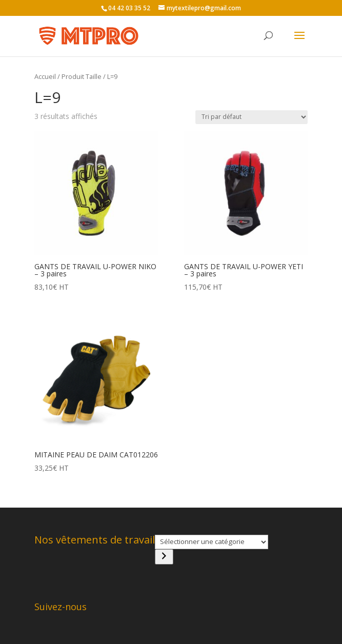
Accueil (45, 76)
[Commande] (252, 117)
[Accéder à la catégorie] (164, 557)
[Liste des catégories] (212, 542)
